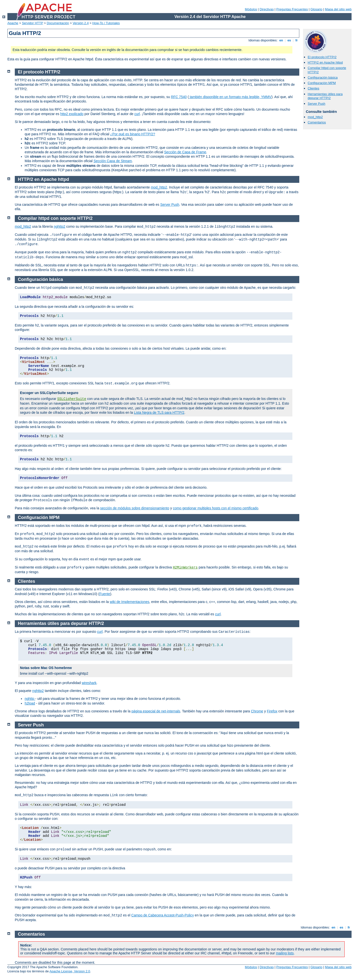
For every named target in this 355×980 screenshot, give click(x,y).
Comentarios (317, 122)
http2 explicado (72, 114)
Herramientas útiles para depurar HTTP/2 (325, 96)
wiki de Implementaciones (129, 602)
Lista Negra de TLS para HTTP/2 (159, 413)
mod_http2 (315, 117)
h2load (30, 703)
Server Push (317, 104)
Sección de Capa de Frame (185, 152)
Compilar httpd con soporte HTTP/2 (55, 218)
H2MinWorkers (185, 567)
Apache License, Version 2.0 (70, 971)
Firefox (272, 711)
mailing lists (285, 953)
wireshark (89, 683)
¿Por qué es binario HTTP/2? (133, 134)
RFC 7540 (179, 97)
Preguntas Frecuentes (292, 9)
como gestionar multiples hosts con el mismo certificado (215, 508)
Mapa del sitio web (338, 9)
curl (137, 114)
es (289, 40)
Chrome (257, 711)
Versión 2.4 (81, 23)
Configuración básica (323, 77)
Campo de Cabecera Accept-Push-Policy (163, 915)
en (281, 40)
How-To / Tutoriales (106, 23)
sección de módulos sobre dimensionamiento (135, 508)
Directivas (267, 9)
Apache (13, 23)
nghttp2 (60, 226)
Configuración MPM (322, 83)
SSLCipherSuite (72, 399)
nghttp (30, 699)
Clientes (313, 88)
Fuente (105, 594)
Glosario (316, 9)
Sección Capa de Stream (113, 161)
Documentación (58, 23)
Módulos (251, 9)
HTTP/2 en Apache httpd (325, 62)
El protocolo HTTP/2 (322, 57)
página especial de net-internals (156, 711)
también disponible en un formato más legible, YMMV (230, 97)
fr (297, 40)
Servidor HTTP (33, 23)
